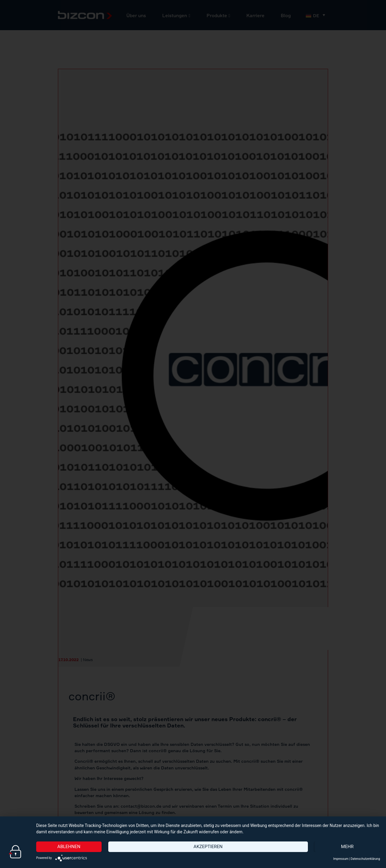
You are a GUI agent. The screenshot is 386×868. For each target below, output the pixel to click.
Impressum (341, 859)
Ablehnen (69, 847)
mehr (347, 847)
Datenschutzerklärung (365, 859)
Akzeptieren (208, 847)
